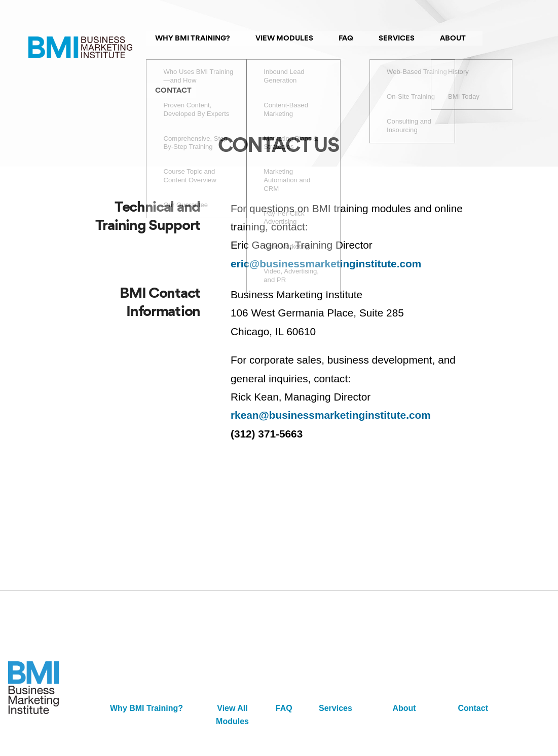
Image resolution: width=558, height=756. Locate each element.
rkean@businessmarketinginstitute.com (331, 380)
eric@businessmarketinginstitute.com (326, 228)
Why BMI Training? (146, 673)
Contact (473, 673)
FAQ (284, 673)
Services (336, 673)
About (404, 673)
